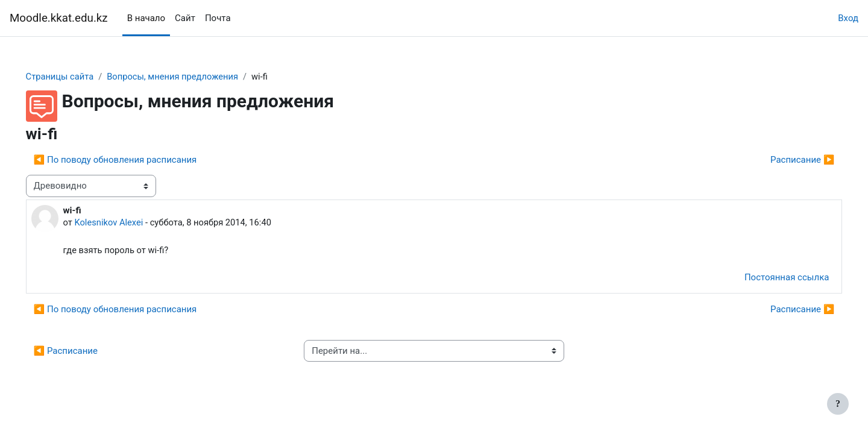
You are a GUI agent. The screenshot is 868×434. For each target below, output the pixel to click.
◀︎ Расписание (83, 352)
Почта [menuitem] (218, 18)
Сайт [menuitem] (185, 18)
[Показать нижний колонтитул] (838, 404)
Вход (848, 18)
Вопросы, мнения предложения (193, 77)
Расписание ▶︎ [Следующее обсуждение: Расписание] (785, 160)
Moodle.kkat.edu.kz (59, 18)
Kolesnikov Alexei (127, 223)
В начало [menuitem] (146, 18)
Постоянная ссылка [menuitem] (769, 278)
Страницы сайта (77, 77)
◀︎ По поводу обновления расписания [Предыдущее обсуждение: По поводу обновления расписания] (132, 160)
